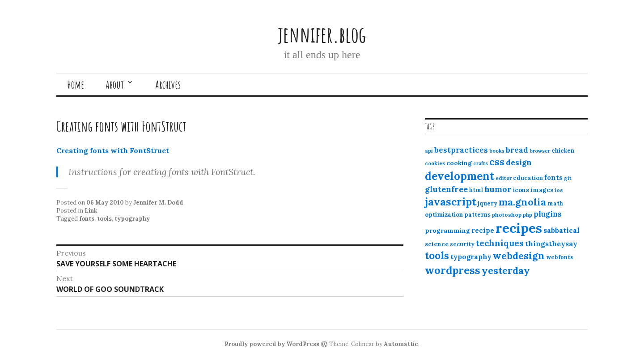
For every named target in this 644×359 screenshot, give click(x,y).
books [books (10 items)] (497, 151)
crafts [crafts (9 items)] (481, 163)
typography (132, 219)
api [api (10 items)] (429, 151)
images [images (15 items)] (542, 190)
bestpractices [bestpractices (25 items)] (461, 150)
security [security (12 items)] (462, 244)
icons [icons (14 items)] (521, 190)
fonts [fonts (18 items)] (553, 177)
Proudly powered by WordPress (272, 344)
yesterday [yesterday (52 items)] (506, 270)
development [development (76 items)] (460, 176)
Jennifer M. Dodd (158, 203)
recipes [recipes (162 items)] (519, 228)
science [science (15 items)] (437, 244)
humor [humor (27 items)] (498, 189)
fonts (87, 219)
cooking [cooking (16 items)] (459, 163)
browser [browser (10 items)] (540, 151)
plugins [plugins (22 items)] (548, 214)
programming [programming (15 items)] (447, 231)
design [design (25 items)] (519, 162)
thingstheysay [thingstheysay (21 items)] (551, 244)
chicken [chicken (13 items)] (563, 151)
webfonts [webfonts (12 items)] (560, 257)
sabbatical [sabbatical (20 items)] (561, 230)
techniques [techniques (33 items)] (500, 243)
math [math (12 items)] (555, 203)
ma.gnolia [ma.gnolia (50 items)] (522, 202)
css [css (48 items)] (497, 162)
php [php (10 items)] (527, 215)
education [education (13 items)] (528, 178)
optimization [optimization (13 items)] (444, 215)
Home (76, 85)
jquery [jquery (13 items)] (487, 203)
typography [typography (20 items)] (471, 256)
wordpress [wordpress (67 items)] (453, 270)
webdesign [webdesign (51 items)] (519, 256)
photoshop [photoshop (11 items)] (507, 215)
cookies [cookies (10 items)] (435, 163)
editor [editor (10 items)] (504, 178)
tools (104, 219)
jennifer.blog (322, 34)
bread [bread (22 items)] (517, 150)
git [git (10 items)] (568, 178)
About (115, 85)
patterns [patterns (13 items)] (477, 215)
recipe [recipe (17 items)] (483, 230)
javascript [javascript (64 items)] (451, 202)
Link (91, 211)
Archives (168, 85)
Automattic (401, 344)
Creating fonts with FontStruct (113, 150)
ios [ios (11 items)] (559, 190)
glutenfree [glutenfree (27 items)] (446, 189)
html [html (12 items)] (476, 190)
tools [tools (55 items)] (437, 256)
